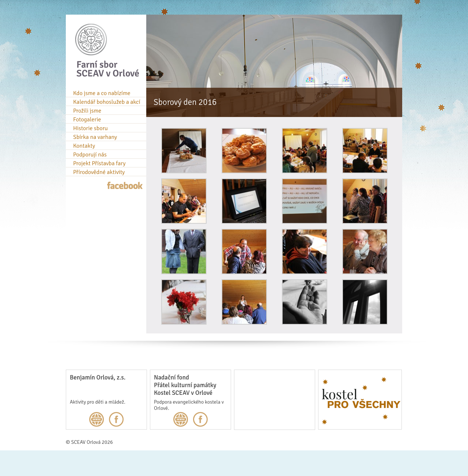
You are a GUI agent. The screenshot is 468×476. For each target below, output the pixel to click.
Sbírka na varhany (95, 137)
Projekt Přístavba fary (99, 163)
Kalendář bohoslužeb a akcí (107, 102)
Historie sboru (90, 128)
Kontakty (84, 146)
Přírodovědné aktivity (99, 172)
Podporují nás (90, 155)
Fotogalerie (87, 120)
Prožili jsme (87, 111)
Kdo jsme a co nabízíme (102, 93)
